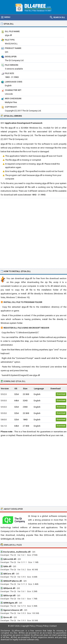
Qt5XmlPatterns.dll (13, 581)
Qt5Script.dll (9, 596)
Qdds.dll (7, 566)
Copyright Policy (28, 626)
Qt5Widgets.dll (10, 603)
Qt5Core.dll (9, 574)
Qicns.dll (8, 617)
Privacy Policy (42, 626)
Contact (53, 626)
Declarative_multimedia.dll (17, 552)
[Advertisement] (33, 233)
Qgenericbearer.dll (13, 610)
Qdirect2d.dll (10, 559)
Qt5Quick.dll (9, 588)
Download (61, 394)
